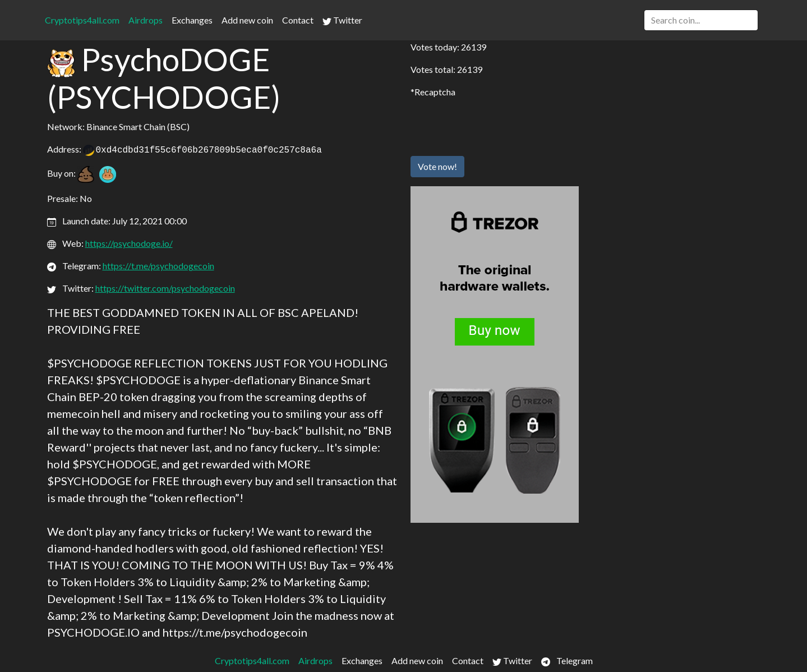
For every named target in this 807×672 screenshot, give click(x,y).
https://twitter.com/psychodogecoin (165, 288)
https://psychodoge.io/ (129, 243)
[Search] (701, 20)
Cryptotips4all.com (82, 20)
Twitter (342, 20)
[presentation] (496, 125)
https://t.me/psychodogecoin (158, 266)
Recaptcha (435, 92)
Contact (298, 20)
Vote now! (437, 166)
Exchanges (192, 20)
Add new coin (247, 20)
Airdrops (146, 20)
